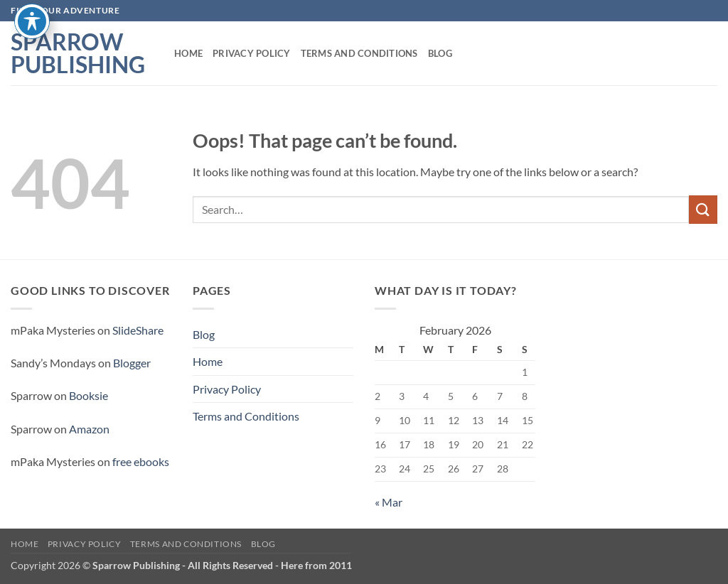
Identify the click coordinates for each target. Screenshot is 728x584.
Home (188, 53)
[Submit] (703, 209)
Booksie (89, 395)
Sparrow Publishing (78, 53)
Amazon (89, 429)
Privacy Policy (252, 53)
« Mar (389, 502)
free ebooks (141, 461)
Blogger (132, 363)
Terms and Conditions (359, 53)
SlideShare (138, 330)
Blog (440, 53)
